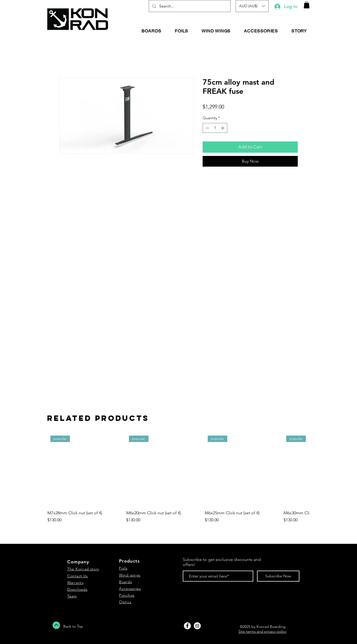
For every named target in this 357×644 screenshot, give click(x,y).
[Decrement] (207, 128)
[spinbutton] (215, 128)
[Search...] (189, 6)
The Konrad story (83, 569)
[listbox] (252, 6)
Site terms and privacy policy (263, 631)
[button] (252, 6)
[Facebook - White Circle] (187, 626)
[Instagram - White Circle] (197, 626)
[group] (178, 481)
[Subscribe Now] (278, 576)
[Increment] (223, 128)
